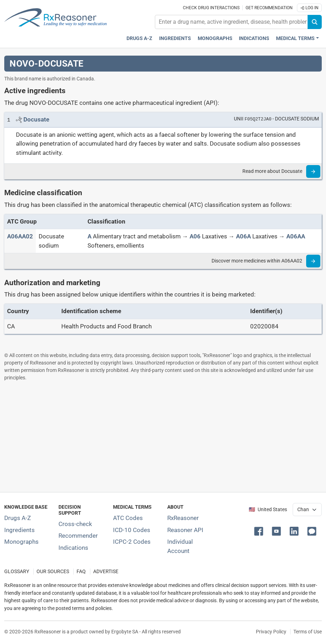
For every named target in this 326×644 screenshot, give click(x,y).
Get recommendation (269, 8)
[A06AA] (296, 236)
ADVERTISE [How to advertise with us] (106, 572)
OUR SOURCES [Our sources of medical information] (53, 572)
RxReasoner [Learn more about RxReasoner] (183, 518)
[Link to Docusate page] (36, 119)
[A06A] (243, 236)
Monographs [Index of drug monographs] (21, 542)
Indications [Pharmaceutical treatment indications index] (254, 38)
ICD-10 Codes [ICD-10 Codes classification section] (132, 530)
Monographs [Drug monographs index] (215, 38)
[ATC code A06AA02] (20, 236)
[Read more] (313, 171)
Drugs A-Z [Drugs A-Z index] (139, 38)
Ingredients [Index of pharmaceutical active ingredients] (19, 530)
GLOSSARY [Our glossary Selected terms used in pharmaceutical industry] (17, 572)
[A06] (195, 236)
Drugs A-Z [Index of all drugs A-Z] (18, 518)
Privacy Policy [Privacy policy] (271, 632)
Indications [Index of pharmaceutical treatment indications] (73, 548)
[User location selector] (307, 509)
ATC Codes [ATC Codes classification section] (128, 518)
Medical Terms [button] (295, 38)
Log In (309, 8)
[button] (260, 531)
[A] (89, 236)
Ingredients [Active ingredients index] (175, 38)
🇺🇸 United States (268, 510)
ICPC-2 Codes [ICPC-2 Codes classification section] (132, 542)
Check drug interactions (211, 8)
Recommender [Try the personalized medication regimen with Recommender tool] (78, 536)
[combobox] (231, 22)
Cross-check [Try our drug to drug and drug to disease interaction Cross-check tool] (75, 524)
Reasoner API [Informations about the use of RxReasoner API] (185, 530)
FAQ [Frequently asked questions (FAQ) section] (81, 572)
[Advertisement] (163, 436)
